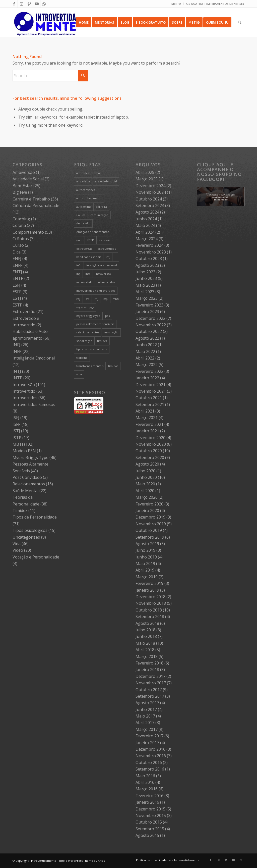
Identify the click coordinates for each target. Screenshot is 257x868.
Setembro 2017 (150, 696)
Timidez (20, 510)
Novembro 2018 (151, 603)
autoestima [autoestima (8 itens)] (84, 207)
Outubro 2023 (149, 259)
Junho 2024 (146, 219)
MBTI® (176, 4)
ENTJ (17, 272)
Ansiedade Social (28, 179)
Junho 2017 (146, 709)
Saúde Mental (25, 491)
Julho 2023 (145, 272)
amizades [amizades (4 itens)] (83, 173)
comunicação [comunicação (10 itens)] (99, 215)
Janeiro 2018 (147, 670)
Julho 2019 (145, 550)
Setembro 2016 (150, 769)
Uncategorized (26, 537)
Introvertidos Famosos (34, 404)
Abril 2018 (145, 650)
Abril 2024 (145, 232)
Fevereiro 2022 (149, 371)
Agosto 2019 (147, 544)
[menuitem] (176, 4)
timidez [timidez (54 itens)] (102, 341)
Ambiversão (24, 172)
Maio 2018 (145, 643)
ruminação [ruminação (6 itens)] (111, 332)
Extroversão (24, 312)
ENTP (18, 278)
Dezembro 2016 (150, 749)
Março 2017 (147, 729)
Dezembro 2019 (150, 517)
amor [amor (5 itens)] (98, 173)
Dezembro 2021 (150, 385)
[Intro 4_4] (45, 22)
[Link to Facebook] (14, 4)
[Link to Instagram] (21, 4)
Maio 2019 (145, 564)
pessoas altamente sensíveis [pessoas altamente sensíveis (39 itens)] (95, 324)
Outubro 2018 (149, 610)
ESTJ (17, 298)
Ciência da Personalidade (36, 206)
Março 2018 (147, 656)
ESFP (17, 292)
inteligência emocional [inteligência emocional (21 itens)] (102, 265)
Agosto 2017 (147, 703)
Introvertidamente (44, 861)
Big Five (20, 192)
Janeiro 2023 (147, 312)
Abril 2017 (145, 723)
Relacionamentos (29, 484)
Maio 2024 (145, 225)
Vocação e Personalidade (36, 557)
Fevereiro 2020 (149, 504)
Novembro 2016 (151, 756)
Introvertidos (25, 398)
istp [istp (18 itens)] (105, 299)
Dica (17, 252)
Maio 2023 (145, 285)
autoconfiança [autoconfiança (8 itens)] (86, 190)
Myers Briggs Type (30, 457)
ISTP (17, 438)
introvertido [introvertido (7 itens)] (84, 282)
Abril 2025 (145, 172)
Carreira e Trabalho (31, 199)
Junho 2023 (146, 278)
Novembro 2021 (151, 391)
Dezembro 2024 (150, 186)
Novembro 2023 (151, 252)
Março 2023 (147, 298)
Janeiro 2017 (147, 743)
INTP (17, 378)
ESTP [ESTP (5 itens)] (91, 240)
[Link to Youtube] (37, 4)
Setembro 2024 (150, 206)
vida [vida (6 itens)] (79, 374)
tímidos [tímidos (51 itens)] (113, 366)
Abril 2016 (145, 782)
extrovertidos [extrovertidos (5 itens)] (107, 249)
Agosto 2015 (147, 835)
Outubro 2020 (149, 451)
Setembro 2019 (150, 537)
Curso (18, 245)
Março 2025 (147, 179)
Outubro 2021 (149, 398)
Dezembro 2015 (150, 809)
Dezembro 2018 (150, 597)
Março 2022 (147, 365)
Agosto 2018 (147, 623)
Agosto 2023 (147, 265)
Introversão (24, 385)
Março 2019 (147, 577)
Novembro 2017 (151, 683)
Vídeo (18, 550)
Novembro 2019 (151, 524)
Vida (17, 544)
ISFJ (16, 418)
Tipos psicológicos (30, 530)
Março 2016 (147, 789)
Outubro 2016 (149, 762)
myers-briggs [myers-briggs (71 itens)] (85, 307)
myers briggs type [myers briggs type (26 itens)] (88, 316)
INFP (17, 351)
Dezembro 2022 (150, 318)
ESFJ (16, 285)
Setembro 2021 (150, 404)
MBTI (18, 444)
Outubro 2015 (149, 822)
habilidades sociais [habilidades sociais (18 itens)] (89, 257)
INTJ (17, 371)
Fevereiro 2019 (149, 583)
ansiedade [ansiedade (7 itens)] (83, 181)
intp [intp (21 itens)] (88, 274)
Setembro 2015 (150, 829)
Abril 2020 (145, 491)
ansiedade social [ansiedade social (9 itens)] (106, 181)
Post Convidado (27, 477)
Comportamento (28, 232)
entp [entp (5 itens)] (79, 240)
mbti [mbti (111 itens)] (116, 299)
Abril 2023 (145, 292)
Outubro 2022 (149, 331)
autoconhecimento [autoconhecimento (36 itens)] (89, 198)
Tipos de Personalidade (35, 517)
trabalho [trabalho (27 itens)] (82, 358)
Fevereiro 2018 (149, 663)
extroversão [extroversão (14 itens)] (84, 249)
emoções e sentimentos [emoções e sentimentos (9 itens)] (93, 232)
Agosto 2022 (147, 338)
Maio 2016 (145, 776)
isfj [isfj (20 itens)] (78, 299)
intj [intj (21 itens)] (78, 274)
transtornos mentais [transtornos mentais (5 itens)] (90, 366)
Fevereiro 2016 (149, 796)
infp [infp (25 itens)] (79, 265)
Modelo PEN (24, 451)
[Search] (240, 22)
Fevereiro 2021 (149, 424)
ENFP (18, 265)
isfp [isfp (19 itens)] (87, 299)
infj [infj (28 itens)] (108, 257)
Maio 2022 (145, 351)
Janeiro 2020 (147, 510)
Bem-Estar (22, 186)
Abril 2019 (145, 570)
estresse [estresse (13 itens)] (104, 240)
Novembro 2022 (151, 325)
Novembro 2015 (151, 815)
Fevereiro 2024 (149, 245)
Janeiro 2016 (147, 802)
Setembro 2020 (150, 457)
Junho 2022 (146, 345)
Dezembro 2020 (150, 438)
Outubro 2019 (149, 530)
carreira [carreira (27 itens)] (102, 207)
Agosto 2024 (147, 212)
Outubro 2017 (149, 690)
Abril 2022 (145, 358)
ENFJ (17, 259)
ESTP (17, 305)
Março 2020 (147, 497)
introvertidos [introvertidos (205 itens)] (106, 282)
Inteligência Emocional (34, 358)
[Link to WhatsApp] (44, 4)
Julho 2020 (145, 471)
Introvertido (24, 391)
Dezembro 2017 (150, 676)
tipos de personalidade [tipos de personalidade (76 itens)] (92, 349)
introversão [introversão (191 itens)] (103, 274)
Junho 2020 (146, 477)
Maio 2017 (145, 716)
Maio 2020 (145, 484)
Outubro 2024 (149, 199)
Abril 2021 (145, 411)
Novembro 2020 (151, 444)
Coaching (21, 219)
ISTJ (16, 431)
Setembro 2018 (150, 617)
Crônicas (21, 239)
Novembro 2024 (151, 192)
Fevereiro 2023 (149, 305)
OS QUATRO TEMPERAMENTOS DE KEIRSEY (215, 4)
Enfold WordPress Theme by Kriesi (82, 861)
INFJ (16, 345)
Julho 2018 (145, 630)
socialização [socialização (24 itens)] (84, 341)
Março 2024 (147, 239)
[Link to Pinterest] (29, 4)
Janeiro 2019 (147, 590)
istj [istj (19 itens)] (96, 299)
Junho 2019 (146, 557)
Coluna (19, 225)
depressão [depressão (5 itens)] (83, 223)
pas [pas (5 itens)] (107, 316)
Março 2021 (147, 418)
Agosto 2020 (147, 464)
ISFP (17, 424)
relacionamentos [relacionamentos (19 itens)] (88, 332)
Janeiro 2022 (147, 378)
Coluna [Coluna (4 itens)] (81, 215)
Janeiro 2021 (147, 431)
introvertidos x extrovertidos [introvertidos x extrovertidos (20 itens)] (96, 291)
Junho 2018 (146, 636)
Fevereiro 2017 (149, 736)
